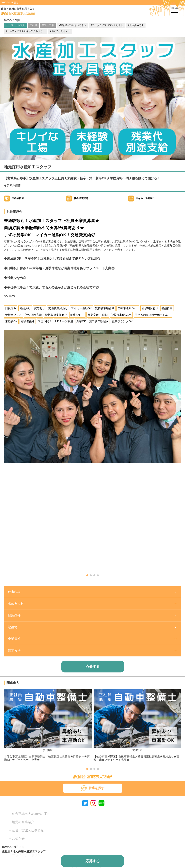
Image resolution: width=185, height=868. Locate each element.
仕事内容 (14, 592)
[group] (48, 725)
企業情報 (14, 639)
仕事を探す (97, 788)
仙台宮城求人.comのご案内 (31, 814)
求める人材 (16, 604)
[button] (87, 575)
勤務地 (13, 627)
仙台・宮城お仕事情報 (28, 830)
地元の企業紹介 (23, 822)
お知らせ (18, 839)
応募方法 (14, 651)
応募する (93, 667)
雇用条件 (14, 615)
